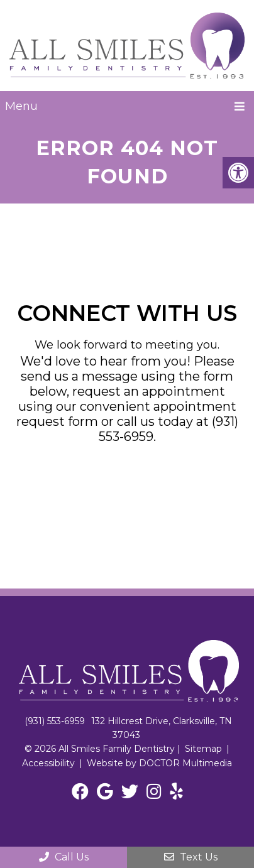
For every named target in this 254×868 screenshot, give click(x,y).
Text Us (191, 857)
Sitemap (203, 749)
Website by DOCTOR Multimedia (159, 763)
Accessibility (48, 763)
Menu (21, 106)
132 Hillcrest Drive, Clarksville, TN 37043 (162, 728)
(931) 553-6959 (55, 721)
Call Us (64, 857)
